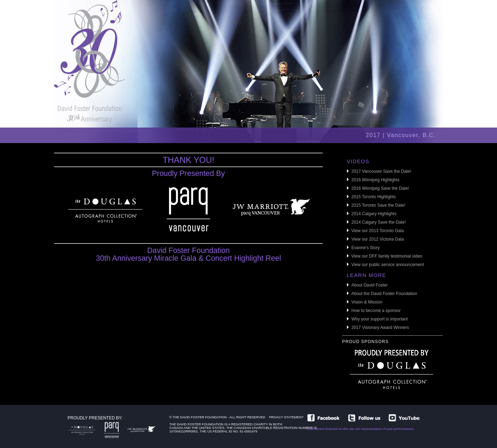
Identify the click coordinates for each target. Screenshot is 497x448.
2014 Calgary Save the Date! (379, 222)
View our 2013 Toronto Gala (378, 231)
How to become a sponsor (376, 311)
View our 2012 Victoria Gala (378, 239)
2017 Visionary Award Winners (380, 328)
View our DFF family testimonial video (387, 256)
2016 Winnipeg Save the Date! (380, 188)
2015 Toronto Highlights (374, 197)
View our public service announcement (388, 265)
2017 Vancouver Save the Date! (381, 171)
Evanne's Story (366, 248)
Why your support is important (379, 319)
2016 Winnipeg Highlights (375, 180)
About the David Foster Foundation (384, 294)
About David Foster (370, 285)
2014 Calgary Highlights (374, 214)
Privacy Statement (286, 419)
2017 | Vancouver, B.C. (401, 135)
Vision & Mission (367, 302)
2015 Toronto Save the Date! (378, 205)
